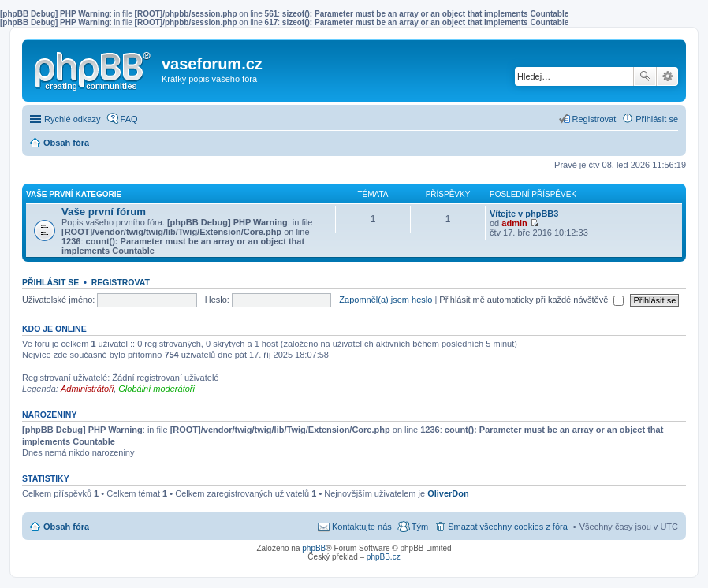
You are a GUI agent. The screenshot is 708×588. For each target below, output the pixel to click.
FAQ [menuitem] (129, 119)
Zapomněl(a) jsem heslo (386, 300)
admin (514, 223)
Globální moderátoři (157, 389)
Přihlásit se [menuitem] (657, 119)
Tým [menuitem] (420, 527)
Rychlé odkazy (73, 119)
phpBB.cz (384, 557)
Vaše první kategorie (74, 194)
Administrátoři (87, 389)
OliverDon (448, 493)
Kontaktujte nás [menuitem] (362, 527)
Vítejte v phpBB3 (524, 214)
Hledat (645, 76)
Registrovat (121, 282)
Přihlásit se (50, 282)
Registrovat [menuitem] (594, 119)
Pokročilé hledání (667, 76)
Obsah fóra (66, 527)
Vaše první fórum (104, 212)
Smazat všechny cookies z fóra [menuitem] (508, 527)
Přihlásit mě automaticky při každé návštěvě (531, 300)
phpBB (314, 548)
